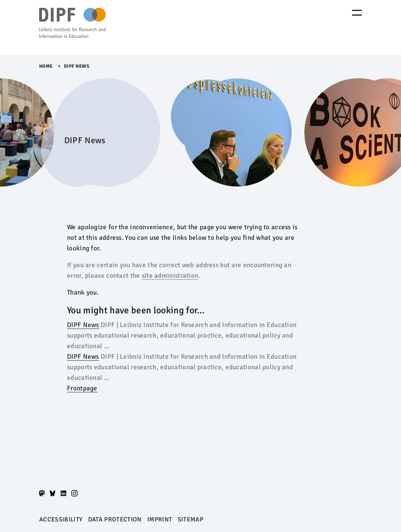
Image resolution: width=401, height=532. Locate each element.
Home (46, 66)
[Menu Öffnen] (357, 13)
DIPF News (83, 325)
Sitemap (191, 519)
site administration (170, 276)
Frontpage (82, 388)
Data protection (115, 519)
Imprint (160, 519)
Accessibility (61, 519)
